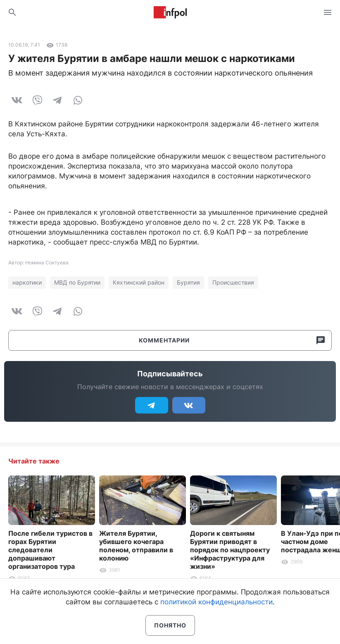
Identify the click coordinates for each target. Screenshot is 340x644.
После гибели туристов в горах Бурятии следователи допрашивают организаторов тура (50, 550)
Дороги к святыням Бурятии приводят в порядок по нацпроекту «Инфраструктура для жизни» (230, 550)
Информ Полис (170, 12)
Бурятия (188, 282)
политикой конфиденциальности (216, 602)
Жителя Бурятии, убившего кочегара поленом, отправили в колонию (136, 546)
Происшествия (233, 282)
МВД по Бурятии (77, 282)
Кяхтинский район (139, 282)
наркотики (27, 282)
